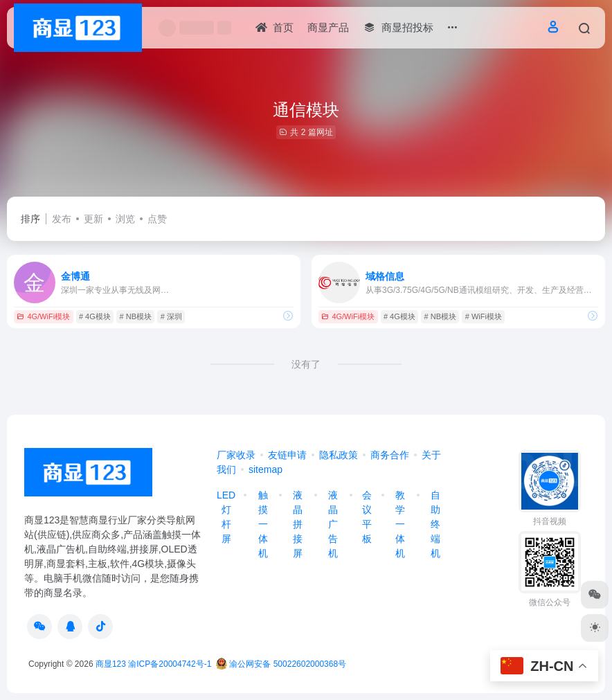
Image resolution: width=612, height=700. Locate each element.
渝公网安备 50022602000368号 (281, 664)
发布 (62, 219)
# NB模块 (136, 316)
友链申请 (287, 455)
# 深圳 (171, 316)
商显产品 (328, 27)
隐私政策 (339, 455)
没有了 (306, 364)
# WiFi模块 (484, 316)
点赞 (157, 219)
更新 (93, 219)
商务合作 (390, 455)
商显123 (111, 664)
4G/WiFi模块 (43, 316)
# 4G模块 (95, 316)
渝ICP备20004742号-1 (170, 664)
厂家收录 (236, 455)
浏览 (125, 219)
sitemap (265, 469)
